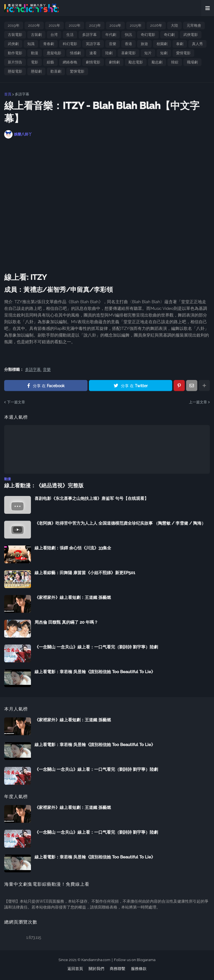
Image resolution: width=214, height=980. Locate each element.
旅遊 (144, 44)
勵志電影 (136, 62)
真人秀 (197, 44)
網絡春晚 (70, 62)
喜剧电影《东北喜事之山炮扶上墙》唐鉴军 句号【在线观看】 (92, 498)
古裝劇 (36, 35)
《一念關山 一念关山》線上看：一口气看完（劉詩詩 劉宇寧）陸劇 (96, 647)
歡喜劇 (56, 71)
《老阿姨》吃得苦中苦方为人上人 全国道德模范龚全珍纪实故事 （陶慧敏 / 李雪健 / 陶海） (120, 523)
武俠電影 (191, 35)
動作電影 (15, 53)
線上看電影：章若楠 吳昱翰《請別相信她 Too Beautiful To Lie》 (95, 672)
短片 (148, 53)
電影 (35, 62)
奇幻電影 (148, 35)
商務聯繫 (118, 968)
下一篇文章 (16, 402)
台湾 (54, 35)
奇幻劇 (169, 35)
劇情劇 (114, 62)
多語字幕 (89, 35)
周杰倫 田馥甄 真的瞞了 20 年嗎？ (66, 622)
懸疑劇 (36, 71)
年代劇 (111, 35)
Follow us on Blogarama (135, 960)
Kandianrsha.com (96, 960)
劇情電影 (93, 62)
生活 (70, 35)
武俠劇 (13, 44)
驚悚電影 (77, 71)
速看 (93, 53)
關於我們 (96, 968)
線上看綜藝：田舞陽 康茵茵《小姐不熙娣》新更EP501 (85, 572)
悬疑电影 (54, 53)
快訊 (128, 35)
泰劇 (180, 44)
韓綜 (175, 62)
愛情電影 (183, 53)
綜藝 (50, 62)
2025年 (136, 25)
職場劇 (192, 62)
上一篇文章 (198, 402)
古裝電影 (15, 35)
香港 (128, 44)
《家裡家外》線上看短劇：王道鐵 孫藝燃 (73, 597)
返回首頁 (75, 968)
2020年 (34, 25)
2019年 (14, 25)
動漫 (35, 53)
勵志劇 (157, 62)
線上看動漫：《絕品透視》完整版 (42, 486)
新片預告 (15, 62)
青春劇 (49, 44)
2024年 (115, 25)
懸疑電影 (15, 71)
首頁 (8, 94)
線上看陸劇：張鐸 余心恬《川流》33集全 (73, 548)
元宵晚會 (194, 25)
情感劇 (75, 53)
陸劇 (109, 53)
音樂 (113, 44)
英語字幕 (93, 44)
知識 (31, 44)
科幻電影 (70, 44)
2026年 (156, 25)
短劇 (164, 53)
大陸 (174, 25)
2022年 (75, 25)
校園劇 (162, 44)
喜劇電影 (128, 53)
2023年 (95, 25)
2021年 (54, 25)
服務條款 (139, 968)
